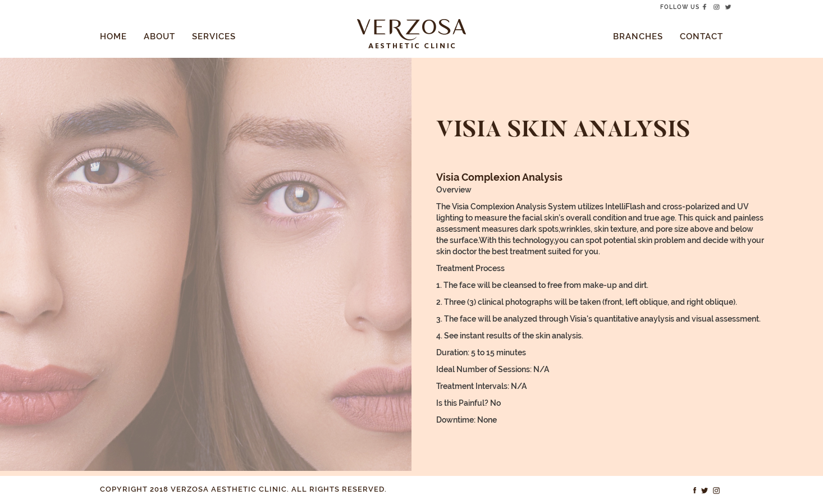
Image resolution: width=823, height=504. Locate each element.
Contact (701, 36)
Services (214, 36)
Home (113, 36)
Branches (638, 36)
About (159, 36)
